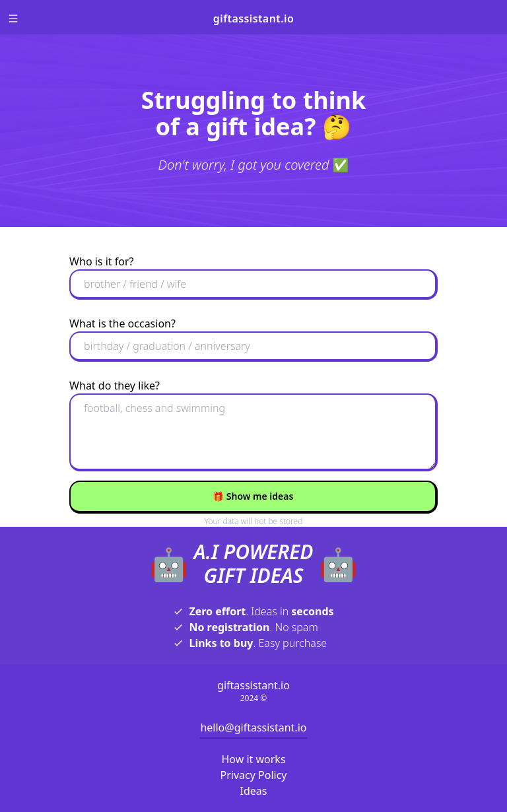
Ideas (254, 791)
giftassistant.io (253, 18)
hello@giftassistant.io (253, 727)
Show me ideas (253, 496)
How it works (253, 759)
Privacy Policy (254, 775)
